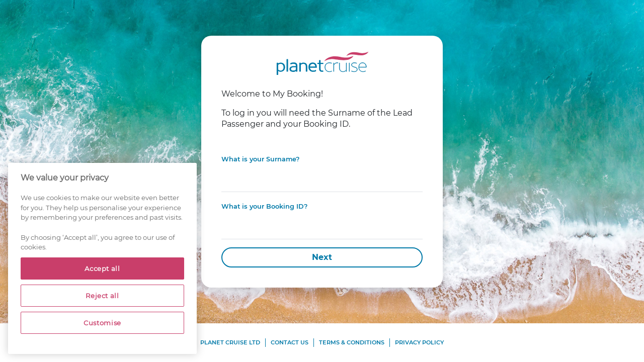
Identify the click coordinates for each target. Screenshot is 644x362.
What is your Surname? (260, 159)
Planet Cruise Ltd (230, 342)
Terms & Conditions (352, 342)
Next (322, 257)
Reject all (102, 296)
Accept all (102, 268)
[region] (102, 258)
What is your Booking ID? (264, 206)
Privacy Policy (419, 342)
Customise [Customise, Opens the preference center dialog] (102, 323)
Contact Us (290, 342)
